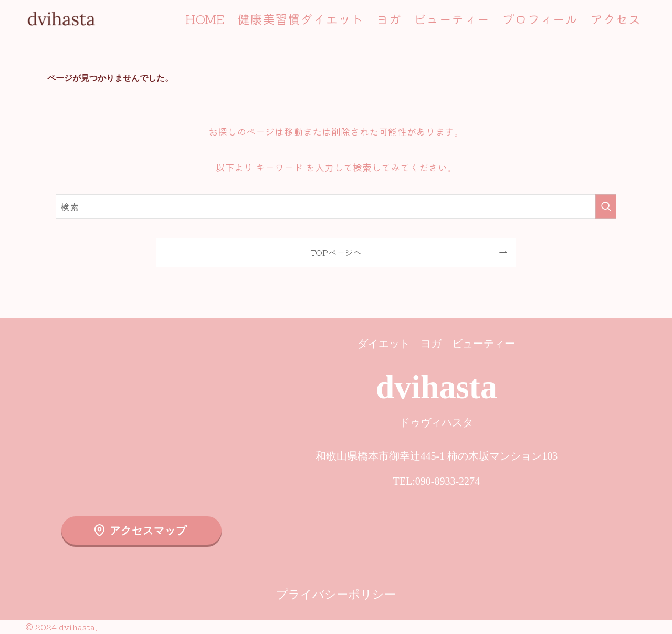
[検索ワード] (336, 206)
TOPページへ (336, 252)
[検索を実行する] (606, 206)
